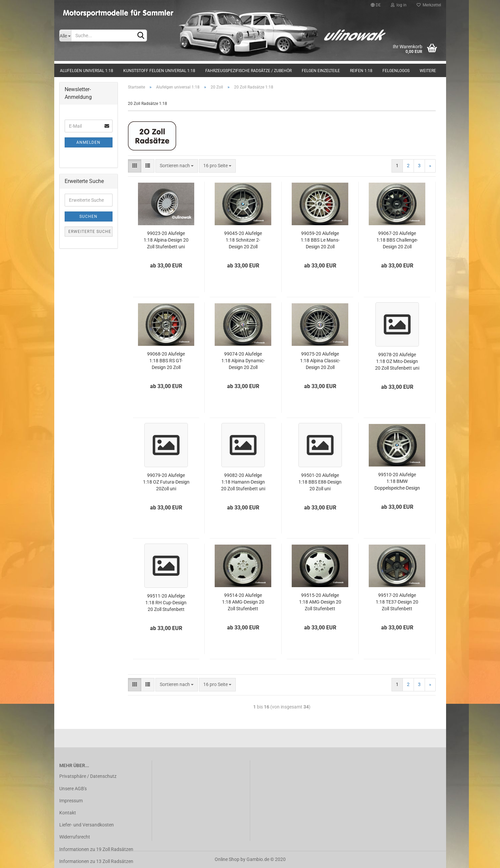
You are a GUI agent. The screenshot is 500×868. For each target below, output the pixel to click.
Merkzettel (429, 5)
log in (399, 5)
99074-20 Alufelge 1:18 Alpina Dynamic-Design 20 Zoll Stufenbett (243, 361)
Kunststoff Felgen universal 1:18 (159, 71)
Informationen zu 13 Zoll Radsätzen (96, 861)
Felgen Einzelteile (321, 71)
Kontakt (68, 813)
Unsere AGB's (73, 789)
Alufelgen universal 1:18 (87, 71)
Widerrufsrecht (75, 837)
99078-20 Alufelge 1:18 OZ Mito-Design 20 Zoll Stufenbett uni (397, 361)
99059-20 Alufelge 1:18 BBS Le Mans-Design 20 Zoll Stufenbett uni (320, 240)
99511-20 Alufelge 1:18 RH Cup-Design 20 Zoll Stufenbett (166, 603)
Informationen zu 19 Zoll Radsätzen (96, 849)
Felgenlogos (396, 71)
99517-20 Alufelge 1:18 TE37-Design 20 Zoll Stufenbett (397, 602)
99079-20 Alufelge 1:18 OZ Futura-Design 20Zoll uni (166, 482)
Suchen (88, 216)
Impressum (71, 801)
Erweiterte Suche (90, 232)
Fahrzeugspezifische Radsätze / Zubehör (248, 71)
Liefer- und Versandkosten (87, 825)
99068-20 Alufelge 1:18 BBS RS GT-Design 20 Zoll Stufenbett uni (166, 361)
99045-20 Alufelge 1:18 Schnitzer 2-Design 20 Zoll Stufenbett (243, 240)
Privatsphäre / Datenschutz (88, 776)
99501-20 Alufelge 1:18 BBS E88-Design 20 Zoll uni (320, 482)
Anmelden (88, 142)
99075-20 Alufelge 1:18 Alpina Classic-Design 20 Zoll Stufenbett (320, 361)
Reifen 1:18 (361, 71)
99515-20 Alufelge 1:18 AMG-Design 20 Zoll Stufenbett (320, 602)
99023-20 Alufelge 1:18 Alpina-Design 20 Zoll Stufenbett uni (166, 240)
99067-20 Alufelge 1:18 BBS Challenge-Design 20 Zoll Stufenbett (397, 240)
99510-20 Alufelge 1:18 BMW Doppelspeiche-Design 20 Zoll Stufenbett (397, 482)
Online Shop (227, 859)
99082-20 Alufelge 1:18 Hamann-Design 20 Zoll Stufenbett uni (243, 482)
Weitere (428, 71)
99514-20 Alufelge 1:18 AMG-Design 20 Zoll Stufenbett (243, 602)
